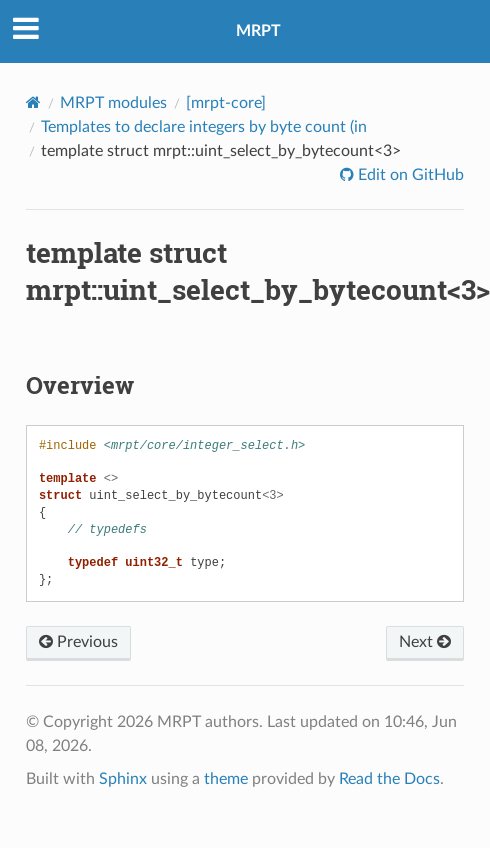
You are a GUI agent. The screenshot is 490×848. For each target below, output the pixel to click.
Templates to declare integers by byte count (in (204, 127)
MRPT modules (113, 103)
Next (425, 642)
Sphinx (123, 779)
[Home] (33, 102)
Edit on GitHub (409, 175)
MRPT (258, 31)
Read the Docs (389, 779)
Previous (78, 642)
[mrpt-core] (226, 103)
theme (226, 779)
